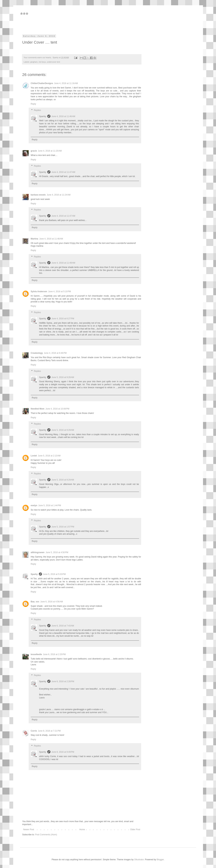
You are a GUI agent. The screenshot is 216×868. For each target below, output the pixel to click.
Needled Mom (38, 409)
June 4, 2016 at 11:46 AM (63, 116)
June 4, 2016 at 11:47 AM (63, 172)
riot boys (42, 62)
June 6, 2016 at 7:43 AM (63, 626)
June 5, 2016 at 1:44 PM (50, 505)
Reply (33, 104)
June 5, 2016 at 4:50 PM (57, 552)
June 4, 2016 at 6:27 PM (63, 319)
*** (24, 15)
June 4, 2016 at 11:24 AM (59, 195)
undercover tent (54, 62)
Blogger (160, 860)
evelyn (34, 505)
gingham (34, 62)
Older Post (135, 829)
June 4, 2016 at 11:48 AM (51, 239)
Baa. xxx (35, 602)
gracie (34, 151)
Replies (37, 110)
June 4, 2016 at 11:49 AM (63, 263)
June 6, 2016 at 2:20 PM (54, 654)
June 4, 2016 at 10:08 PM (57, 409)
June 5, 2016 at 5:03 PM (54, 574)
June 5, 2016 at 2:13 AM (49, 456)
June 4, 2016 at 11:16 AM (66, 83)
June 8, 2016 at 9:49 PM (63, 752)
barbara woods (38, 195)
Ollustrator (139, 860)
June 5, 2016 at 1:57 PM (63, 527)
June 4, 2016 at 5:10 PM (59, 292)
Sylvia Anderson (39, 292)
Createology (37, 353)
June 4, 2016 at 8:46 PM (55, 353)
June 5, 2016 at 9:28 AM (63, 377)
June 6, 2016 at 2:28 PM (63, 681)
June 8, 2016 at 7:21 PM (49, 731)
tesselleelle (36, 654)
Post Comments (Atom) (46, 835)
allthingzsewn (38, 552)
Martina (35, 239)
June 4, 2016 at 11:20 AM (50, 151)
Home (82, 829)
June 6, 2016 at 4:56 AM (51, 602)
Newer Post (29, 829)
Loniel (34, 456)
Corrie (34, 731)
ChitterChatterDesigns (42, 83)
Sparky (43, 116)
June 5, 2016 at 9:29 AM (63, 430)
